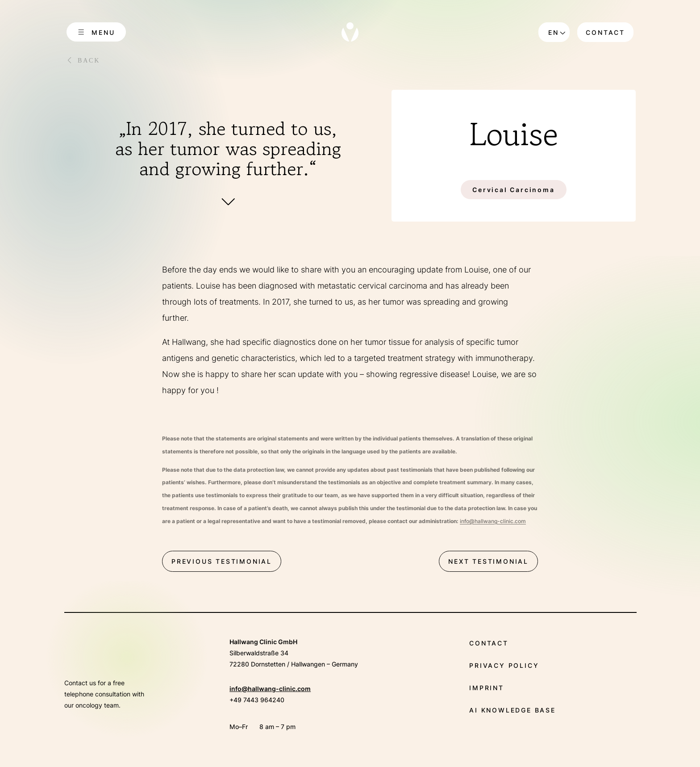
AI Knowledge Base (512, 710)
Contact (605, 32)
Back (89, 61)
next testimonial (488, 561)
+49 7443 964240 (257, 700)
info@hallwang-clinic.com (270, 689)
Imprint (487, 688)
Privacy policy (504, 665)
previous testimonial (222, 561)
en (554, 32)
